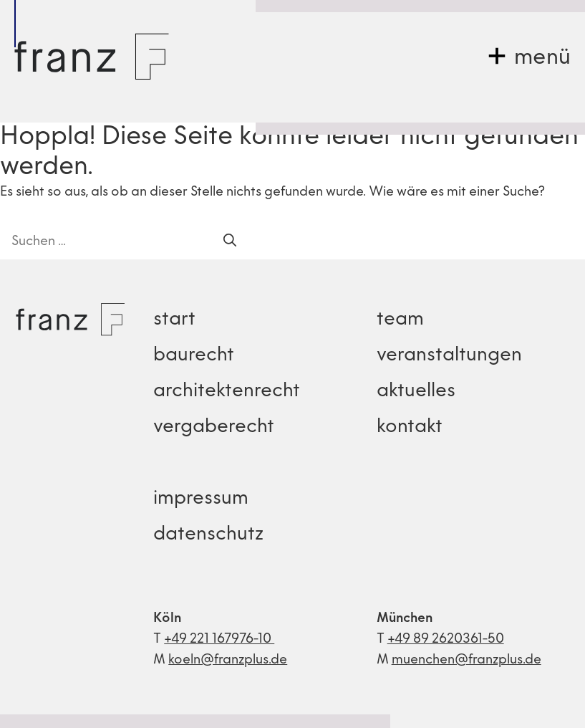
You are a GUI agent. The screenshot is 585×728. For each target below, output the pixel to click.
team (400, 320)
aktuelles (416, 392)
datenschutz (208, 535)
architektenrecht (227, 392)
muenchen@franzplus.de (466, 660)
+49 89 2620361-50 (446, 640)
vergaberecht (214, 427)
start (174, 320)
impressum (201, 499)
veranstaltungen (449, 356)
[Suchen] (230, 242)
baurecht (194, 356)
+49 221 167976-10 (219, 640)
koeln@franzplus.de (228, 660)
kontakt (410, 427)
